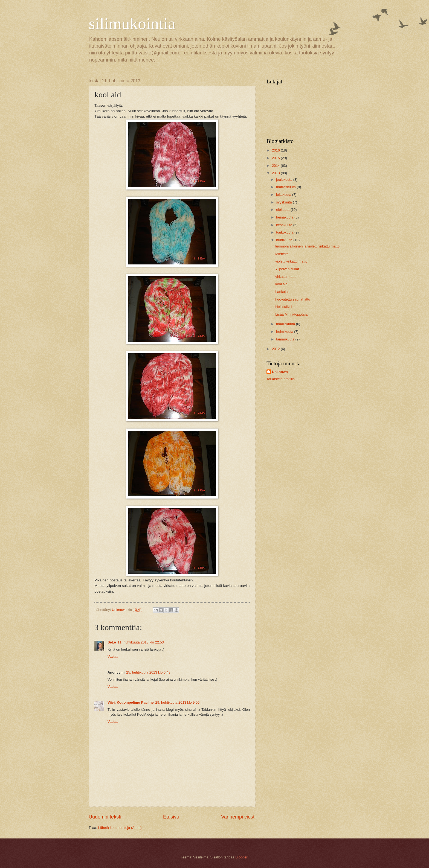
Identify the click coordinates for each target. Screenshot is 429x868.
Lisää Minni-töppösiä (291, 314)
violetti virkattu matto (291, 261)
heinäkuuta (285, 217)
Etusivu (171, 817)
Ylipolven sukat (287, 269)
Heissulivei (284, 307)
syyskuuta (284, 202)
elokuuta (283, 210)
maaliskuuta (286, 324)
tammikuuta (286, 339)
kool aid (281, 284)
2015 (276, 158)
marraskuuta (286, 187)
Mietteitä (282, 254)
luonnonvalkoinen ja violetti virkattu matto (307, 246)
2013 (276, 173)
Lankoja (281, 292)
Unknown (280, 372)
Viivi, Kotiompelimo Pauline (131, 702)
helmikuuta (285, 332)
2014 (276, 166)
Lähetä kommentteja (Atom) (120, 828)
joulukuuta (285, 180)
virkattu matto (286, 277)
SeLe (112, 642)
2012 (276, 349)
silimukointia (132, 24)
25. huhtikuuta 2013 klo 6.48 (148, 672)
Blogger (241, 857)
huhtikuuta (285, 240)
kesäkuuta (285, 225)
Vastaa (113, 656)
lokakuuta (284, 195)
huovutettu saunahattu (293, 299)
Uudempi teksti (105, 817)
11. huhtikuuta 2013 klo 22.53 (141, 642)
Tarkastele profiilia (281, 379)
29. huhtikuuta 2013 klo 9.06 (178, 702)
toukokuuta (285, 232)
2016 (276, 150)
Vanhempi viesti (238, 817)
